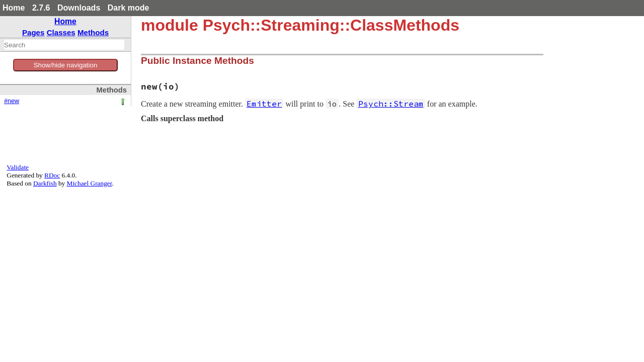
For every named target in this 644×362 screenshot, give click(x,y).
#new (12, 101)
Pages (33, 32)
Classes (61, 32)
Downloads (79, 8)
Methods (93, 32)
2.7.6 (41, 8)
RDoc (52, 175)
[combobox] (64, 45)
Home (14, 8)
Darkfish (45, 183)
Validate (18, 167)
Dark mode (129, 8)
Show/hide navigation (66, 65)
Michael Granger (90, 183)
